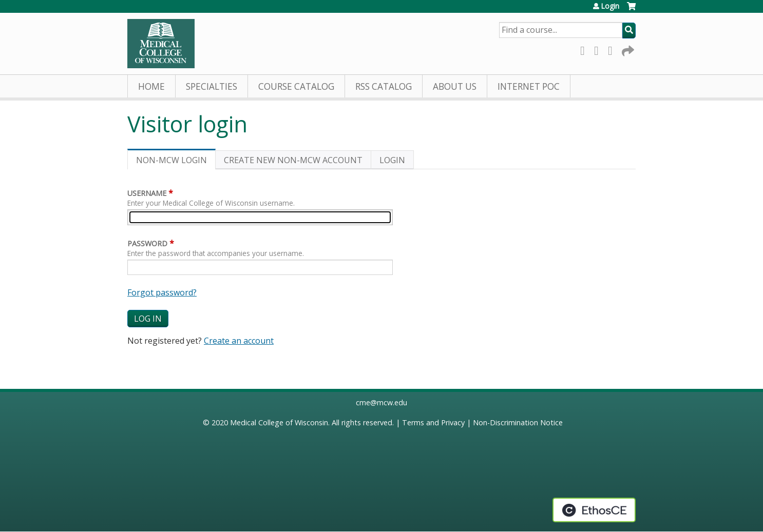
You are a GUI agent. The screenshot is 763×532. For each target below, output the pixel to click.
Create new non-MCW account (293, 160)
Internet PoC (529, 86)
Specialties (212, 86)
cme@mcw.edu (381, 402)
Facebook (585, 49)
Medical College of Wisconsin (279, 422)
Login (610, 6)
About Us (455, 86)
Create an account (239, 341)
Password (147, 243)
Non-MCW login (176, 162)
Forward (627, 49)
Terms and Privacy (433, 422)
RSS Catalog (384, 86)
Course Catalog (296, 86)
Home (151, 86)
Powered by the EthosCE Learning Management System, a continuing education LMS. (594, 510)
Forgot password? (162, 292)
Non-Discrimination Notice (518, 422)
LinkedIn (613, 49)
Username (147, 193)
